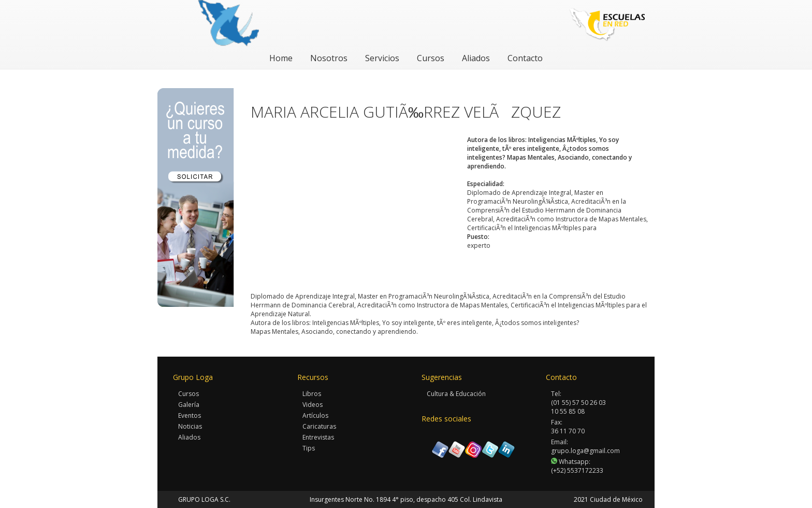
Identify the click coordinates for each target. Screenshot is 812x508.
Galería (189, 405)
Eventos (190, 415)
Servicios (382, 58)
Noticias (190, 426)
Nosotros (329, 58)
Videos (313, 405)
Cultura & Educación (456, 394)
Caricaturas (319, 426)
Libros (312, 394)
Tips (309, 448)
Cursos (431, 58)
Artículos (315, 415)
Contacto (525, 58)
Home (281, 58)
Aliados (476, 58)
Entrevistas (318, 437)
